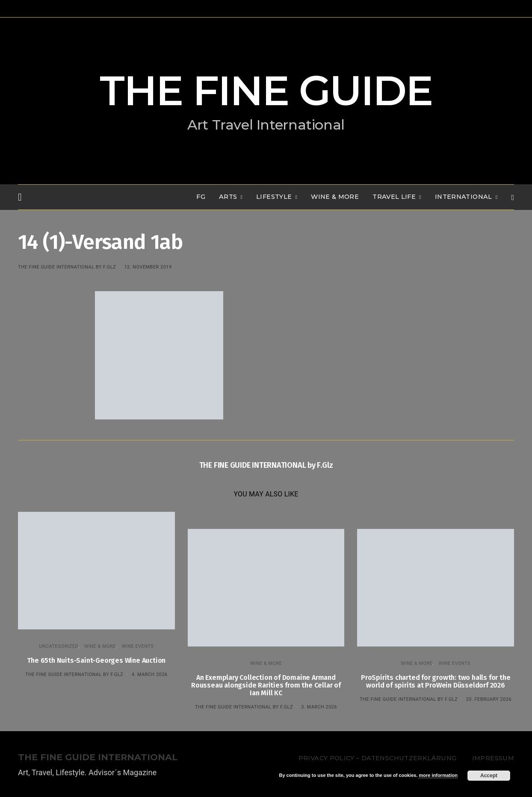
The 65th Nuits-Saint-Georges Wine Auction (96, 660)
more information (438, 775)
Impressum (493, 758)
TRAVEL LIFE (394, 197)
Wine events (138, 646)
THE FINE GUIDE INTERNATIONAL (98, 757)
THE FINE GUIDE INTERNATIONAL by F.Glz (67, 267)
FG (201, 197)
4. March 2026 (150, 674)
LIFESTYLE (274, 197)
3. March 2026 (319, 707)
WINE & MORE (335, 197)
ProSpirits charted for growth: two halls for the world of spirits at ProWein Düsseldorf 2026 (436, 681)
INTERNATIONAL (464, 197)
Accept (489, 776)
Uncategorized (59, 646)
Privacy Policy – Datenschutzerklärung (377, 758)
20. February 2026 (489, 699)
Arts (228, 197)
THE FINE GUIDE (266, 91)
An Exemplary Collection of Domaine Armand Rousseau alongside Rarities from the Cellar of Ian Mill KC (266, 685)
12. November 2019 (148, 267)
